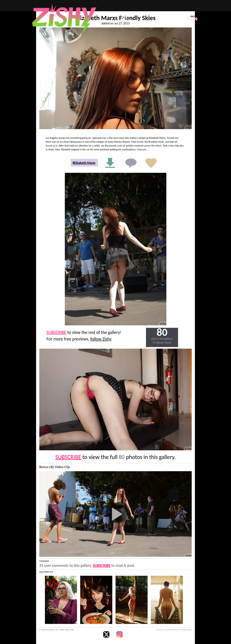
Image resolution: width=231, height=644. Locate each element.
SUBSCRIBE (56, 332)
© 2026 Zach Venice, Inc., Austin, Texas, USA (57, 630)
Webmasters (187, 630)
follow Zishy (101, 339)
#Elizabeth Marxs (84, 163)
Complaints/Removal (172, 630)
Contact (159, 630)
